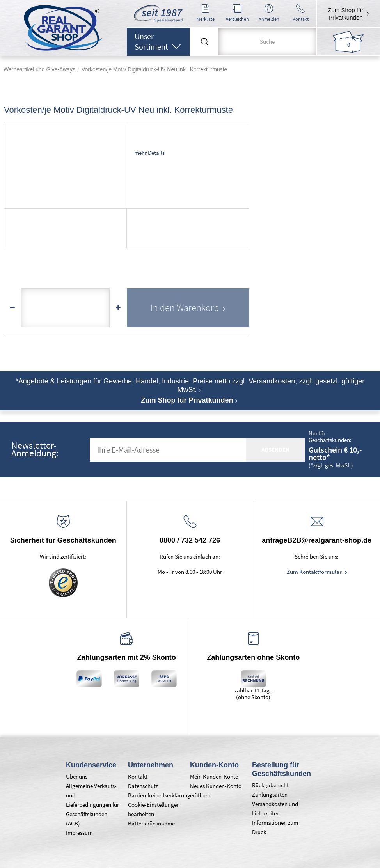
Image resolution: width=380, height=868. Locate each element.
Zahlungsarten (270, 794)
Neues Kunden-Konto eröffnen (216, 791)
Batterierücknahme (151, 823)
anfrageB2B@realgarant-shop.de (317, 540)
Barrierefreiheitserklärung (155, 795)
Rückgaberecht (270, 785)
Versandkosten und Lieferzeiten (275, 809)
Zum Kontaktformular (315, 572)
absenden (275, 450)
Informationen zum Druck (275, 827)
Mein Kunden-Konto (214, 777)
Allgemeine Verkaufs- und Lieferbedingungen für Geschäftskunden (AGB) (92, 805)
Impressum (79, 833)
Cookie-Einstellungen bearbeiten (154, 809)
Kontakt (138, 777)
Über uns (77, 777)
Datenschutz (143, 786)
